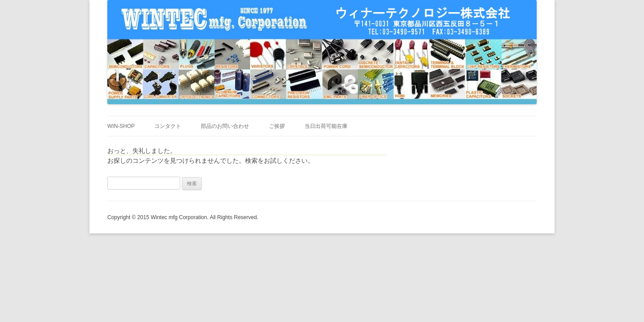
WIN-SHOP (121, 126)
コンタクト (168, 126)
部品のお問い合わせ (225, 126)
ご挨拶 (277, 126)
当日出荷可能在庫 (326, 126)
